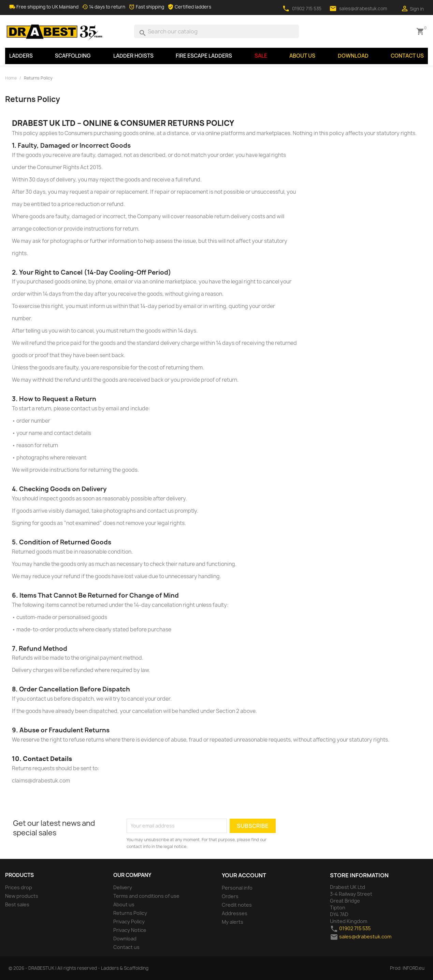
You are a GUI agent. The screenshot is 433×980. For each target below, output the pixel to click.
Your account (244, 875)
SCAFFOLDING (73, 56)
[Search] (217, 31)
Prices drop (19, 887)
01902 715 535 (307, 9)
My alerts (233, 922)
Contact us (407, 56)
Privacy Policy (129, 922)
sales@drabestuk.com (363, 9)
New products (22, 896)
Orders (230, 896)
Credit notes (237, 905)
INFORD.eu (414, 968)
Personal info (237, 888)
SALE (261, 56)
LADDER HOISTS (133, 56)
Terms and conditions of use (146, 896)
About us (302, 56)
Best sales (17, 904)
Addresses (235, 913)
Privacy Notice (130, 930)
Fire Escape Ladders (204, 56)
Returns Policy (130, 913)
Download (353, 56)
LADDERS (21, 56)
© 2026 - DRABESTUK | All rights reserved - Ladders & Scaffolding (78, 968)
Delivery (123, 887)
